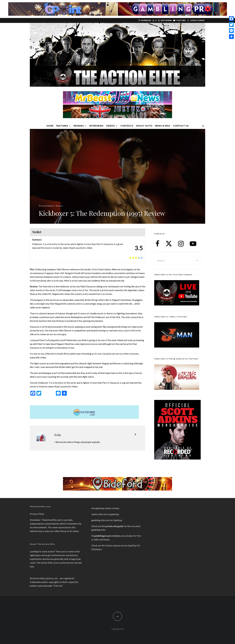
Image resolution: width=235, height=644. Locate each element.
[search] (197, 261)
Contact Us (181, 126)
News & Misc (163, 126)
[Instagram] (165, 20)
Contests (127, 126)
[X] (154, 20)
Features (62, 126)
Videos (110, 126)
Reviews (79, 126)
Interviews (96, 126)
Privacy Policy (37, 514)
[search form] (174, 261)
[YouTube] (179, 20)
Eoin (58, 435)
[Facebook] (145, 20)
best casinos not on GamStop (122, 545)
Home (50, 126)
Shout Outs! (144, 126)
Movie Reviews (48, 206)
